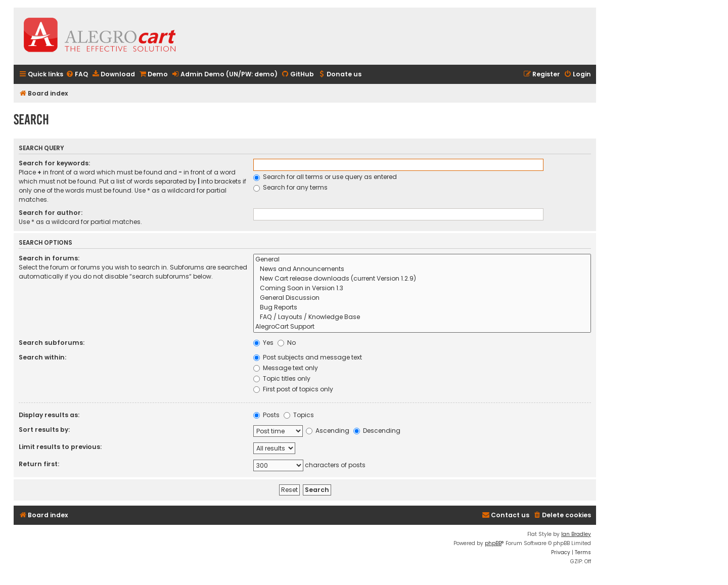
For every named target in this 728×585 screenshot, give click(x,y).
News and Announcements (422, 269)
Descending (377, 431)
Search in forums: (49, 258)
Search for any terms (290, 187)
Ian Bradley (576, 534)
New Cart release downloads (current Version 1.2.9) (422, 279)
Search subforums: (52, 343)
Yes (263, 343)
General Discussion (422, 298)
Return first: (39, 464)
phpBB (493, 543)
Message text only (286, 368)
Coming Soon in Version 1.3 (422, 288)
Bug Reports (422, 308)
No (287, 343)
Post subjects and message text (308, 357)
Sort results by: (44, 430)
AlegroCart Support (422, 327)
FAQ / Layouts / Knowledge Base (422, 317)
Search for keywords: (54, 163)
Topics (299, 415)
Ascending (328, 431)
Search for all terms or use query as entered (325, 177)
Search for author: (51, 213)
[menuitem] (77, 75)
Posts (266, 415)
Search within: (42, 357)
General (422, 260)
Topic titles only (282, 378)
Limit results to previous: (60, 447)
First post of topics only (293, 389)
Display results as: (49, 415)
